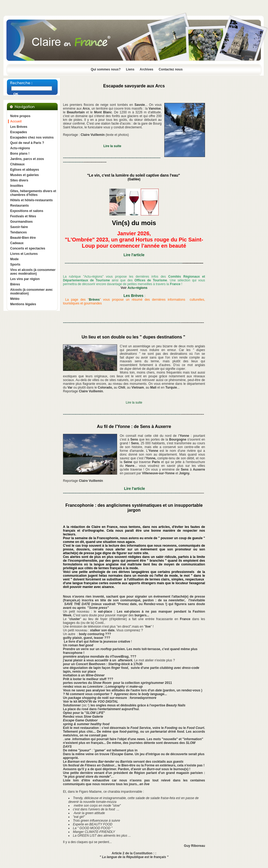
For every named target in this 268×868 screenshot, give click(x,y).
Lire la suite (134, 403)
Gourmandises (21, 222)
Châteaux (17, 164)
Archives (146, 69)
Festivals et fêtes (23, 216)
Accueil (16, 121)
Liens (130, 69)
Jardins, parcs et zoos (27, 159)
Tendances (18, 232)
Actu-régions (20, 148)
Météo (15, 299)
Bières (15, 284)
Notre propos (20, 116)
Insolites (17, 186)
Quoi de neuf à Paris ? (27, 143)
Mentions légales (23, 304)
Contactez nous (171, 69)
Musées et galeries (25, 175)
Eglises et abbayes (25, 170)
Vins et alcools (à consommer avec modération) (33, 272)
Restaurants (19, 206)
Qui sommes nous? (106, 69)
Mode (14, 259)
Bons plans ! (20, 154)
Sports (15, 265)
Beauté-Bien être (23, 238)
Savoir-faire (19, 227)
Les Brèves (19, 127)
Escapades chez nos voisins (32, 137)
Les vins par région (25, 279)
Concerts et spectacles (28, 248)
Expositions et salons (27, 211)
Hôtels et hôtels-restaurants (31, 200)
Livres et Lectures (24, 254)
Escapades (19, 132)
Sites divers (19, 180)
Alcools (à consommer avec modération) (31, 292)
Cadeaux (17, 243)
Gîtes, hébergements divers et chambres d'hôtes (33, 193)
